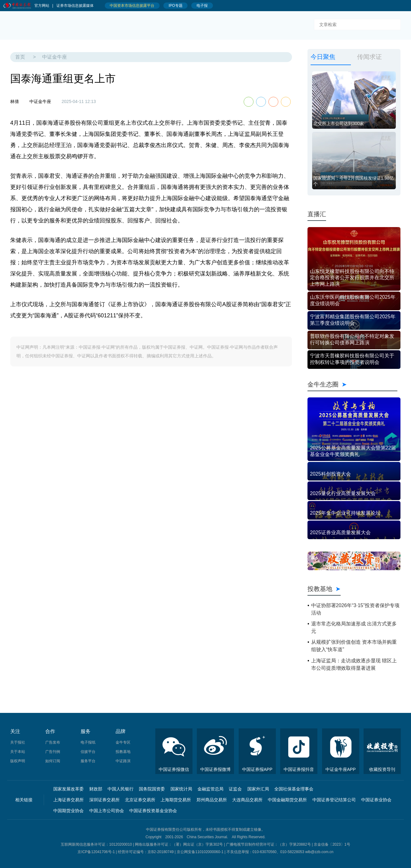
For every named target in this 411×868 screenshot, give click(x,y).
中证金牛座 (55, 57)
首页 (20, 57)
